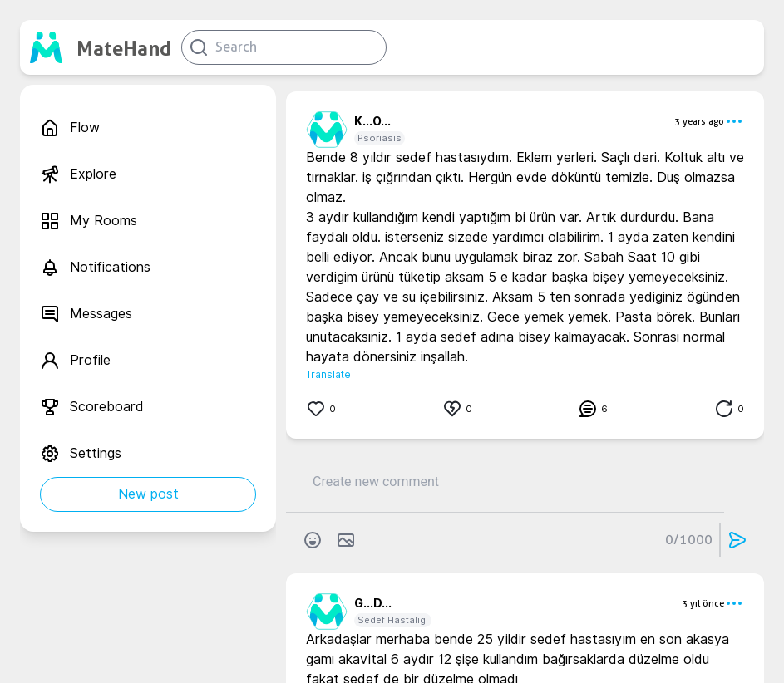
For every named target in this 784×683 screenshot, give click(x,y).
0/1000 (689, 540)
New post (148, 494)
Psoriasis (380, 138)
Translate (328, 374)
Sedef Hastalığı (393, 620)
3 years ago (699, 121)
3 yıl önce (703, 603)
